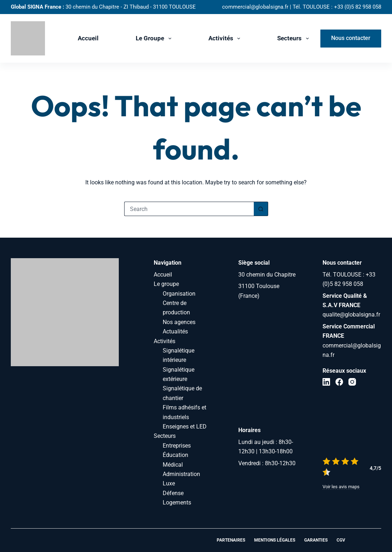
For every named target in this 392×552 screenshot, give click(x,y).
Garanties (316, 540)
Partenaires (231, 540)
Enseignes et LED (185, 427)
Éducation (175, 455)
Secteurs (294, 39)
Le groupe (155, 39)
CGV (341, 540)
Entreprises (177, 446)
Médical (173, 465)
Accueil (88, 38)
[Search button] (261, 209)
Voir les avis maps (341, 487)
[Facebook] (339, 382)
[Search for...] (189, 209)
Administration (181, 474)
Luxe (169, 483)
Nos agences (179, 322)
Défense (173, 493)
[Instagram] (352, 382)
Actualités (175, 331)
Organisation (179, 294)
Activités (226, 39)
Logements (177, 502)
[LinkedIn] (326, 382)
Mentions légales (275, 540)
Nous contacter (351, 38)
